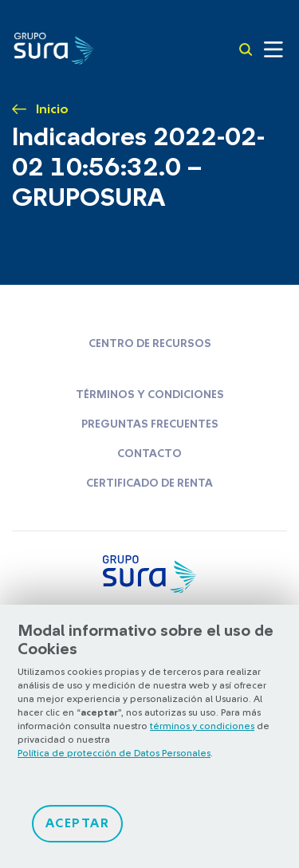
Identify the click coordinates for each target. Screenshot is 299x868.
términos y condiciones (202, 726)
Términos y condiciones (150, 395)
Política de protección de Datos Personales (114, 753)
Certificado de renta (149, 483)
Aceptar (78, 823)
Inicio (52, 109)
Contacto (149, 454)
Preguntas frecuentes (150, 424)
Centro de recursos (150, 344)
